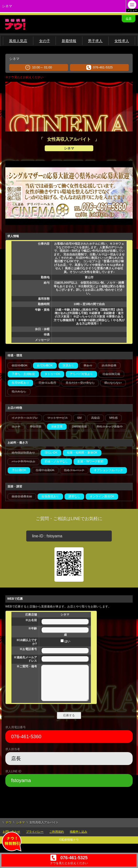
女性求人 (122, 41)
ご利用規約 (57, 832)
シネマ (20, 822)
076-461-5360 (26, 737)
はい (65, 641)
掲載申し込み (78, 832)
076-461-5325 (99, 67)
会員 (129, 19)
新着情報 (69, 41)
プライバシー (35, 832)
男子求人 (95, 41)
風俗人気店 (18, 41)
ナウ (9, 822)
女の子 (45, 41)
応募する (69, 715)
